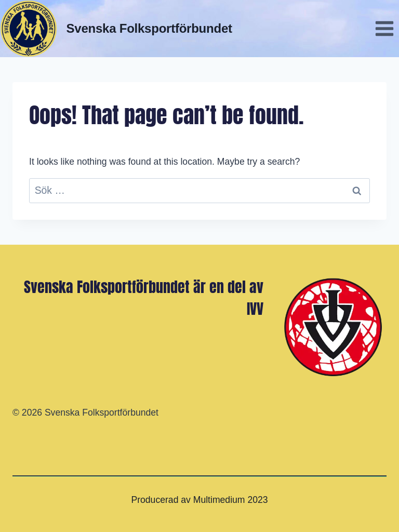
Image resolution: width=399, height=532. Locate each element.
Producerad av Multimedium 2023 (199, 500)
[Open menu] (384, 28)
